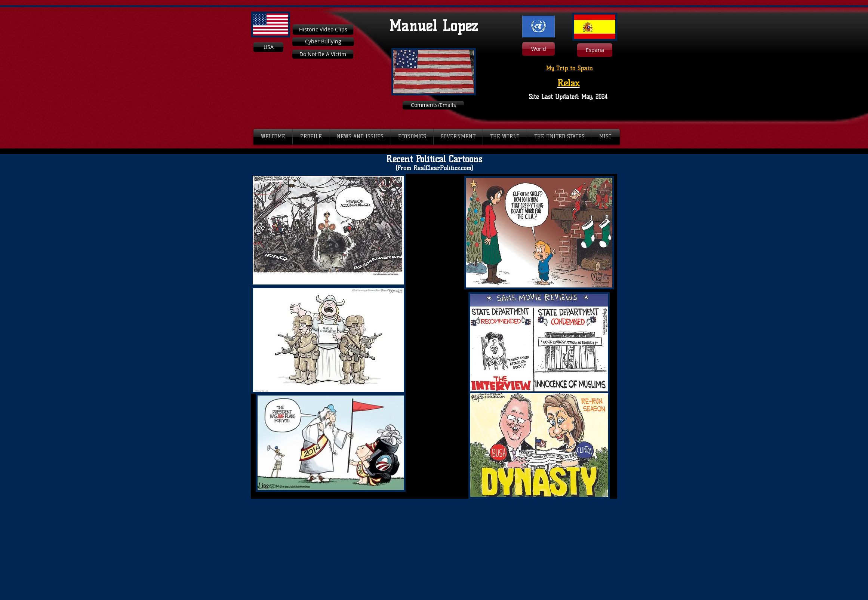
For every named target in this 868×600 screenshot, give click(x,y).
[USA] (268, 47)
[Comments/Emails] (433, 105)
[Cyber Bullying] (323, 42)
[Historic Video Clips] (323, 30)
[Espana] (595, 50)
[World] (538, 49)
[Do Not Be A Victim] (323, 54)
